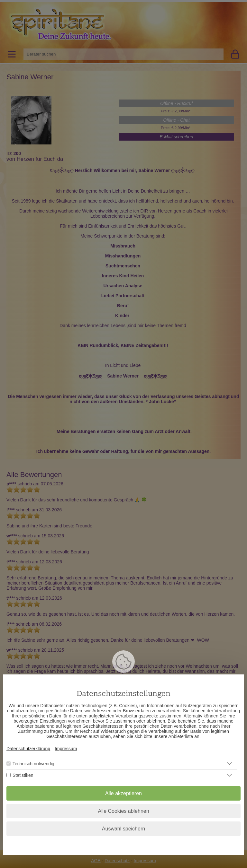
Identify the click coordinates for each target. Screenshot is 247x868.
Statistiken (23, 775)
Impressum (66, 749)
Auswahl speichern (123, 829)
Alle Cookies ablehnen (123, 811)
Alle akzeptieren (123, 793)
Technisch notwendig (33, 764)
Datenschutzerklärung (28, 749)
